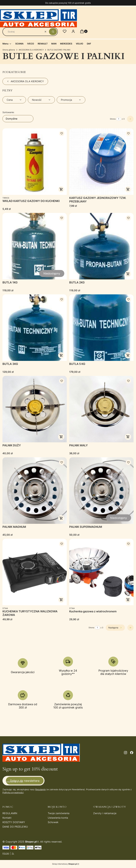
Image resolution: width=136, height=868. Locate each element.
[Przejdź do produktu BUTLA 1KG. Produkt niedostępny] (35, 246)
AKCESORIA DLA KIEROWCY (31, 50)
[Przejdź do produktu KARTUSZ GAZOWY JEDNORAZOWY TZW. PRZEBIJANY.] (101, 162)
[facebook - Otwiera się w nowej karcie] (132, 753)
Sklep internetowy (65, 864)
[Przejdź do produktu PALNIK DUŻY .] (35, 409)
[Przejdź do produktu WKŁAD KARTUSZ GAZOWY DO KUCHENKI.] (35, 162)
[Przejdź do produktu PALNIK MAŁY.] (101, 409)
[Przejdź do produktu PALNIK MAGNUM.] (35, 491)
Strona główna (9, 50)
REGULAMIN (10, 813)
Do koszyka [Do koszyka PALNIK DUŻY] (61, 437)
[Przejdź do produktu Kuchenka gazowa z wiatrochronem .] (101, 572)
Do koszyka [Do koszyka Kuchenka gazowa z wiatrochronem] (128, 600)
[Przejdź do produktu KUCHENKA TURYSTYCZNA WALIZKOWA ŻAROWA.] (35, 572)
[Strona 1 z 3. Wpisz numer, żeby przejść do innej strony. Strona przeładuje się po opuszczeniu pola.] (119, 119)
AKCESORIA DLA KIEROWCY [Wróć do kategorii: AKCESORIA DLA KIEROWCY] (25, 81)
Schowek (53, 822)
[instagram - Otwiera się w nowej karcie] (125, 753)
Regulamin (40, 789)
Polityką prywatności (13, 792)
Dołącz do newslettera (25, 781)
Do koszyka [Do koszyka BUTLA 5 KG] (128, 355)
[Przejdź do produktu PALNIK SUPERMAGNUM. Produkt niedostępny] (101, 491)
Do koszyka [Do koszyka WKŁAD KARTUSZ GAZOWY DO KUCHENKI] (61, 189)
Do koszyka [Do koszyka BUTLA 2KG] (128, 274)
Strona (113, 119)
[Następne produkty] (115, 628)
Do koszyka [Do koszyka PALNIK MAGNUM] (61, 518)
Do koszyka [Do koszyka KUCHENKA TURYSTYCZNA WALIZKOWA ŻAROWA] (61, 600)
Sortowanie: (8, 112)
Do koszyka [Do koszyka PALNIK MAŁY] (128, 437)
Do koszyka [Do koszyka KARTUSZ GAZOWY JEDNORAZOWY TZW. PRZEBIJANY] (128, 189)
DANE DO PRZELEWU (15, 827)
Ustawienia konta (58, 818)
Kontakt (7, 818)
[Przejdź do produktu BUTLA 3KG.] (35, 328)
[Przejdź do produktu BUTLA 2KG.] (101, 246)
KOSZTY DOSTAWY (14, 822)
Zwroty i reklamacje (105, 813)
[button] (53, 32)
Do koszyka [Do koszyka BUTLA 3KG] (61, 355)
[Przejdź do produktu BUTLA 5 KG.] (101, 328)
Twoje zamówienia (59, 813)
